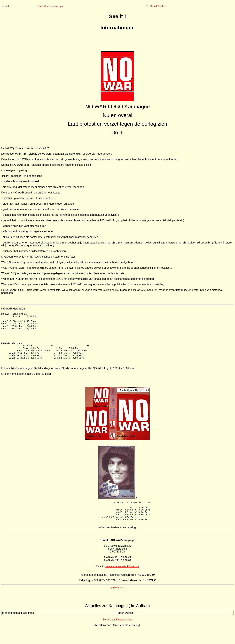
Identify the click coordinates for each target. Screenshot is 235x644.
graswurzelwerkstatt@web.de (122, 581)
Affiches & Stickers (156, 6)
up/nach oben (118, 602)
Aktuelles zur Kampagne (51, 6)
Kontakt (6, 6)
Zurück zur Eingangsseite (118, 634)
